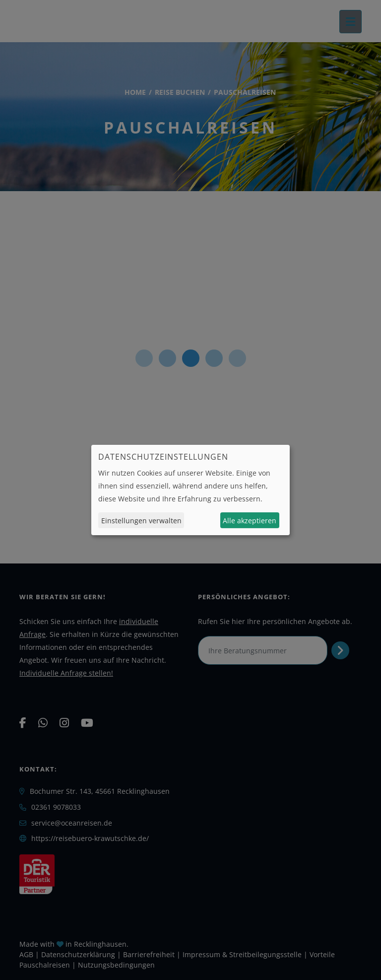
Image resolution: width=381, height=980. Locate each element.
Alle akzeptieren (250, 521)
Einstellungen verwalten (141, 521)
